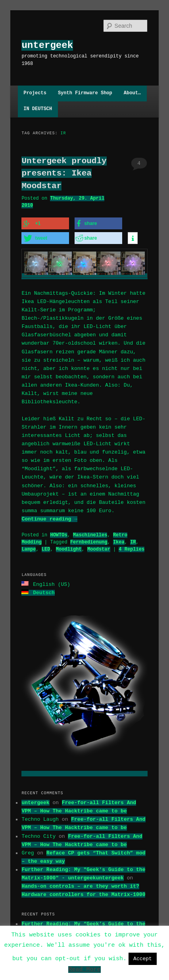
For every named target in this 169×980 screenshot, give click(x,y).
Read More (84, 970)
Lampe (29, 548)
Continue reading (49, 518)
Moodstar (99, 548)
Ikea (119, 541)
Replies (132, 548)
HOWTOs (59, 534)
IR (133, 541)
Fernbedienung (89, 541)
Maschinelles (90, 534)
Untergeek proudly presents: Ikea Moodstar (64, 173)
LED (46, 548)
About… (132, 93)
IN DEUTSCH (38, 109)
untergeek (47, 45)
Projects (35, 93)
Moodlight (69, 548)
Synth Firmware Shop (85, 93)
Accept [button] (143, 959)
